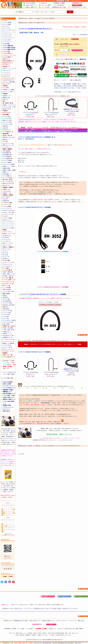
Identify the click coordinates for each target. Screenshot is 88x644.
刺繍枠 (9, 170)
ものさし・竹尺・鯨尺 (9, 212)
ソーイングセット (7, 208)
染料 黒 (5, 295)
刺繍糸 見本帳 (6, 168)
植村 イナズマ (41, 23)
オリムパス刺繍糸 (7, 160)
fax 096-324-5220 (47, 643)
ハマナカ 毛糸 (6, 116)
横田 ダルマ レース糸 (8, 145)
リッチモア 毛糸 (7, 118)
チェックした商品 (46, 5)
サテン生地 (6, 318)
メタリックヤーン (7, 245)
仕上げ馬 (5, 199)
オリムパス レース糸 (8, 143)
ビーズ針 (13, 274)
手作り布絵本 (6, 431)
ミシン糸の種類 (7, 287)
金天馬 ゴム (6, 259)
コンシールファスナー (9, 222)
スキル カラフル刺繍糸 (9, 164)
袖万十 (8, 197)
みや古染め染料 (7, 301)
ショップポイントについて (9, 386)
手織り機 (10, 136)
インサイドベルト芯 (8, 214)
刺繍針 (8, 274)
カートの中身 (82, 84)
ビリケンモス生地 (7, 311)
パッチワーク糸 (7, 205)
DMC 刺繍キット (7, 174)
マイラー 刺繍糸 (7, 162)
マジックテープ (7, 439)
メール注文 (78, 88)
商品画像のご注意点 (8, 390)
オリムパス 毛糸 (7, 122)
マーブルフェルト (7, 36)
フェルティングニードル (9, 55)
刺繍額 (14, 170)
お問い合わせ (6, 411)
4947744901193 (83, 35)
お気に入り (44, 3)
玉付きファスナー (7, 220)
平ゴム (5, 249)
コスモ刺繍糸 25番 (8, 159)
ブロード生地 (6, 314)
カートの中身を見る (59, 5)
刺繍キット (6, 172)
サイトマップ (6, 409)
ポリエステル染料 (7, 303)
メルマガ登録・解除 (8, 378)
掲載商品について (7, 392)
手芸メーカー (33, 23)
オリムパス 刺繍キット (9, 178)
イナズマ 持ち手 (7, 345)
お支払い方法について (31, 5)
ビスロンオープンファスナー (9, 226)
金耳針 (5, 272)
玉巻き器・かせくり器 (9, 137)
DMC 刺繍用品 (7, 151)
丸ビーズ (5, 68)
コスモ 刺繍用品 (7, 157)
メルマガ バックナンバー (8, 407)
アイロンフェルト (7, 34)
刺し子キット (6, 185)
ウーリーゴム (6, 257)
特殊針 (4, 274)
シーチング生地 (7, 313)
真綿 (9, 330)
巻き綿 (13, 330)
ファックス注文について (9, 388)
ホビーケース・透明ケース (9, 92)
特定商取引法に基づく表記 (59, 7)
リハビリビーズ (7, 74)
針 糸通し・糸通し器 (8, 276)
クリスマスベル (11, 105)
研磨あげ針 (10, 272)
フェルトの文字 (7, 40)
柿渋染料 (5, 297)
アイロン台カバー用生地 (9, 320)
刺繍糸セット (6, 166)
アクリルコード (7, 239)
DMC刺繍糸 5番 (7, 153)
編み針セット (6, 139)
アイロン (5, 262)
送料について (59, 84)
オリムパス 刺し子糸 (8, 182)
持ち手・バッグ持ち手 (34, 401)
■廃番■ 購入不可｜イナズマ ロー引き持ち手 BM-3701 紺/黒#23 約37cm (71, 111)
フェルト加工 (6, 44)
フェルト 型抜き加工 (8, 46)
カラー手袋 (6, 88)
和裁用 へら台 (6, 189)
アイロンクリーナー (8, 264)
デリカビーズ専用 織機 (9, 82)
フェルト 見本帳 (7, 22)
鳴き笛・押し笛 (7, 109)
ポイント (81, 7)
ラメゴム (5, 251)
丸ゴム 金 (5, 253)
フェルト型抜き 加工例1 (9, 47)
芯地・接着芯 (6, 324)
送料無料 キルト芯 (8, 337)
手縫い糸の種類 (7, 289)
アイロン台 (11, 262)
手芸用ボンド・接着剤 (9, 90)
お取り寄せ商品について (9, 394)
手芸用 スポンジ (7, 332)
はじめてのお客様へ (31, 3)
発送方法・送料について (9, 399)
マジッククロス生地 (8, 322)
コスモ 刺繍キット (8, 176)
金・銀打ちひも (7, 236)
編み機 (5, 136)
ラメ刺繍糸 (12, 166)
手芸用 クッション (8, 334)
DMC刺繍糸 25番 (7, 155)
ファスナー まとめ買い (9, 228)
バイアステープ (7, 241)
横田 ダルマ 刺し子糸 (8, 184)
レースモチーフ (7, 147)
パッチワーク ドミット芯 (8, 341)
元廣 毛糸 (5, 126)
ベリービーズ (6, 72)
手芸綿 (5, 328)
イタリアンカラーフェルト (9, 38)
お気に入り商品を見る (75, 80)
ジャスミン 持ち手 (8, 347)
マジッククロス (9, 440)
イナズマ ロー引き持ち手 (47, 401)
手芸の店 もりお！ (23, 23)
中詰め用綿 (10, 328)
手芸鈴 (5, 105)
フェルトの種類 (7, 24)
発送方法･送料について (32, 7)
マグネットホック (7, 232)
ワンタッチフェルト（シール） (9, 32)
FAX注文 (84, 88)
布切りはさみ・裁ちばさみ (9, 210)
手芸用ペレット (7, 95)
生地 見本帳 (6, 309)
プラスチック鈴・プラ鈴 (9, 107)
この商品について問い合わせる (64, 86)
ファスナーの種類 (7, 218)
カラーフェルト (7, 28)
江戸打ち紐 (6, 237)
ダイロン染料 (6, 299)
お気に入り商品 (7, 384)
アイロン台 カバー (8, 266)
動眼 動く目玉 (6, 97)
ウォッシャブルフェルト (9, 30)
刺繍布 (5, 170)
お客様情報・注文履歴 (59, 3)
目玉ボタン (6, 99)
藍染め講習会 (12, 305)
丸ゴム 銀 (5, 255)
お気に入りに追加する (61, 80)
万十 (4, 197)
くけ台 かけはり (7, 191)
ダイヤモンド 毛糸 (8, 124)
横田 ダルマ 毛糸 (7, 120)
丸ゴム (9, 249)
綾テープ (5, 243)
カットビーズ (12, 68)
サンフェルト (6, 26)
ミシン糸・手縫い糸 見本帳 (8, 291)
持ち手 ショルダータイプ (8, 349)
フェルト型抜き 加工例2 (9, 49)
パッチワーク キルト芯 (9, 339)
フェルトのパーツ (7, 42)
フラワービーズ (7, 70)
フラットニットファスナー (9, 224)
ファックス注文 (45, 7)
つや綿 (5, 330)
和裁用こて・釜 (7, 193)
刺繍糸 (3, 437)
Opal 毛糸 (5, 128)
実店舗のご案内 (7, 405)
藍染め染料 (5, 305)
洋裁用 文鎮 (6, 201)
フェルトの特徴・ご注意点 (9, 395)
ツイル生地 (6, 316)
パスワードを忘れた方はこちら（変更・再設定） (71, 629)
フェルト (12, 435)
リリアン (11, 243)
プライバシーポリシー (62, 621)
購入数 (57, 50)
